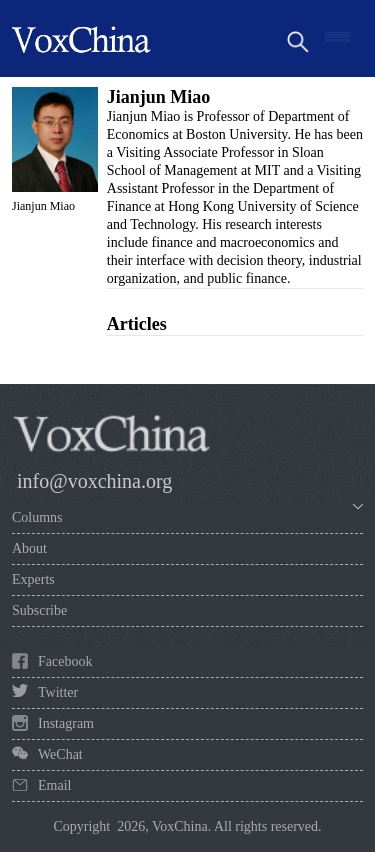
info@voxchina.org (94, 481)
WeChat (60, 754)
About (29, 548)
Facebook (65, 661)
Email (54, 785)
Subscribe (39, 610)
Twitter (58, 692)
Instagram (66, 723)
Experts (33, 579)
